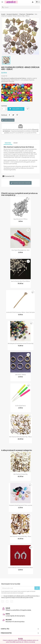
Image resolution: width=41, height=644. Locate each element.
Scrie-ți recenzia (8, 120)
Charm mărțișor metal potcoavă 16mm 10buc (21, 567)
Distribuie (9, 115)
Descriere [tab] (8, 143)
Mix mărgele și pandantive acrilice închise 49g (21, 343)
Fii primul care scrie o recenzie (21, 183)
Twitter (7, 601)
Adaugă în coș (16, 109)
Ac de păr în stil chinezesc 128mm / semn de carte (20, 312)
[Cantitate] (3, 109)
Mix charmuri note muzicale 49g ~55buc (21, 437)
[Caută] (20, 7)
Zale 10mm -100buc (20, 375)
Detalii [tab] (16, 143)
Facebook (3, 601)
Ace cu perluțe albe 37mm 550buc (20, 281)
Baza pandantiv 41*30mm (21, 219)
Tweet (13, 115)
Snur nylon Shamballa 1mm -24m (20, 250)
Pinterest (17, 115)
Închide (21, 639)
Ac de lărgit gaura (20, 406)
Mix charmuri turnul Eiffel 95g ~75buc (21, 536)
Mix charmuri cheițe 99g (20, 474)
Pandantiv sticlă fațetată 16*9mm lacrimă (21, 505)
